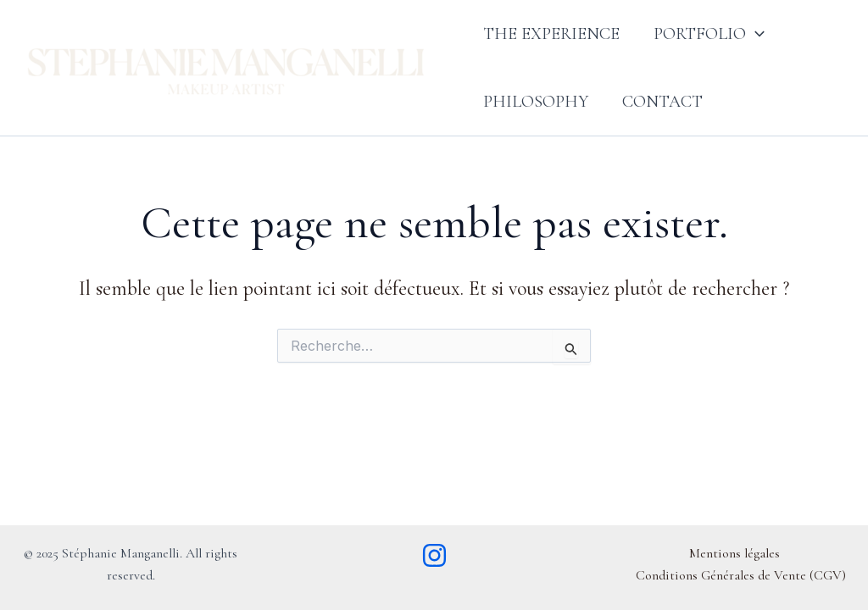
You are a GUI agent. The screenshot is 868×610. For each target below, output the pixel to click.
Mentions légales (734, 553)
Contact (662, 102)
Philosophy (536, 102)
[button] (755, 34)
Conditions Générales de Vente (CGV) (741, 575)
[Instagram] (434, 555)
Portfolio (709, 34)
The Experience (551, 34)
